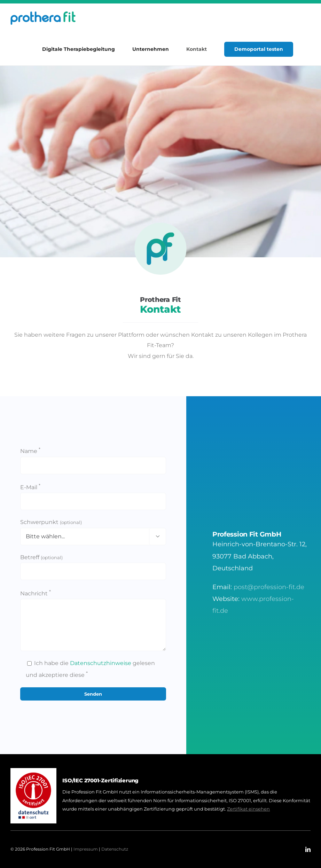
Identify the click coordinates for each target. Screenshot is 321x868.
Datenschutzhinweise (101, 663)
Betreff (41, 557)
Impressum (86, 849)
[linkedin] (308, 849)
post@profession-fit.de (269, 587)
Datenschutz (115, 849)
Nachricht (36, 593)
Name (30, 451)
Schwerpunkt (51, 522)
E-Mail (30, 487)
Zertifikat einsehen (248, 809)
